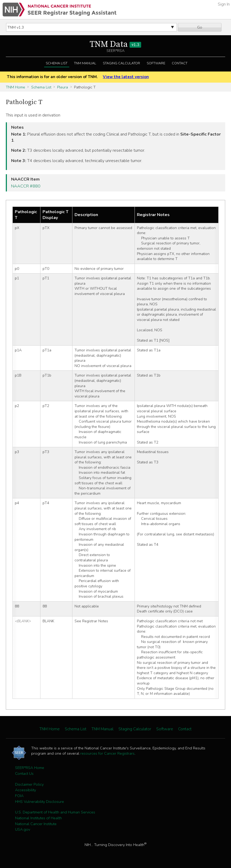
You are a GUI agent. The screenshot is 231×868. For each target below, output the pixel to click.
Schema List (57, 63)
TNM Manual (85, 63)
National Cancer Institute (36, 824)
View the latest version (126, 77)
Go (200, 27)
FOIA (19, 796)
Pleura (63, 87)
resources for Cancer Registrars (107, 753)
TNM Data (115, 44)
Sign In (224, 4)
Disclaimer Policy (29, 784)
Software (156, 63)
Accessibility (26, 790)
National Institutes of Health (38, 818)
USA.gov (23, 829)
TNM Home (15, 87)
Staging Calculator (121, 63)
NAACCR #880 (26, 186)
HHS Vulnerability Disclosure (40, 802)
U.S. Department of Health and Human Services (55, 812)
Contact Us (24, 773)
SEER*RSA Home (30, 768)
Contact (180, 63)
